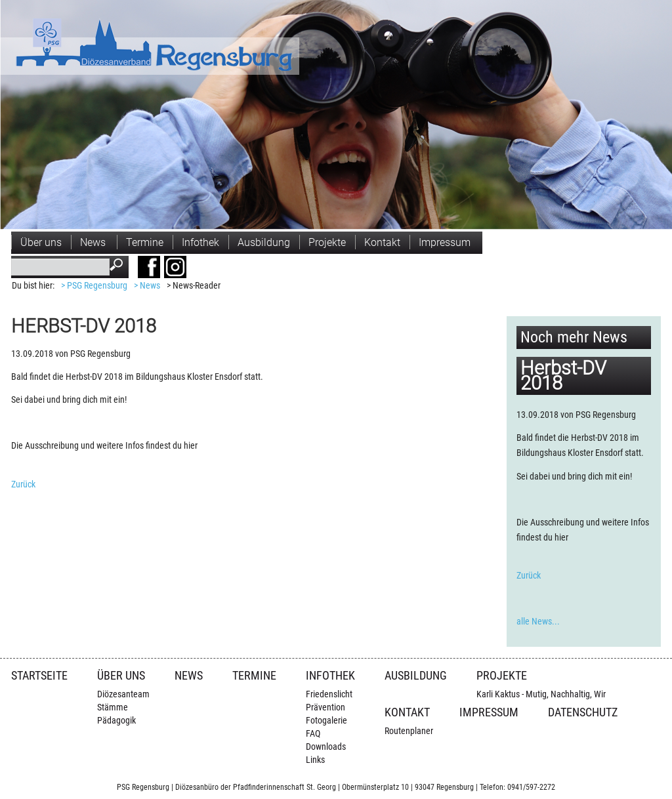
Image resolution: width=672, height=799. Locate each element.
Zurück (23, 484)
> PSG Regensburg (94, 286)
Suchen (119, 266)
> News (147, 286)
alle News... (538, 622)
